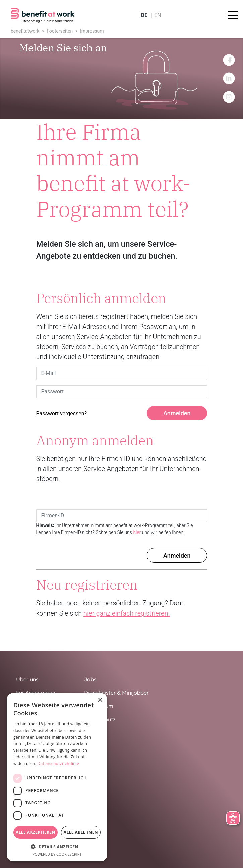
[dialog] (57, 777)
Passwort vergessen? (62, 414)
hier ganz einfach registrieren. (127, 613)
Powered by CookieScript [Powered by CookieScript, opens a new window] (57, 854)
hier (137, 532)
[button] (57, 847)
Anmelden (177, 413)
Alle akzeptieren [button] (36, 832)
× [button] (100, 700)
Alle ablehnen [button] (81, 832)
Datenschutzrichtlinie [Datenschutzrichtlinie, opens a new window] (58, 764)
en (158, 15)
